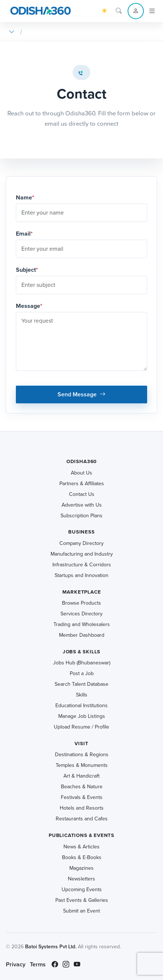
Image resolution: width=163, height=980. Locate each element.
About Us (81, 473)
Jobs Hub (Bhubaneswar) (82, 663)
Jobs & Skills (82, 652)
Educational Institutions (81, 706)
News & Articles (81, 847)
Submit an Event (81, 911)
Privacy (16, 964)
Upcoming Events (82, 889)
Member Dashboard (82, 635)
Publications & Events (81, 835)
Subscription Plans (81, 516)
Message (29, 306)
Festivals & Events (82, 797)
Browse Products (81, 603)
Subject (27, 270)
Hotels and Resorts (82, 808)
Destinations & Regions (82, 755)
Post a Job (82, 673)
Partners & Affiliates (82, 484)
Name (25, 197)
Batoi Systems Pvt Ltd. (51, 947)
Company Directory (81, 543)
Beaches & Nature (82, 787)
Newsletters (81, 879)
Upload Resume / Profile (81, 727)
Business (81, 532)
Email (24, 234)
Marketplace (82, 592)
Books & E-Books (82, 857)
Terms (38, 964)
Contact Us (82, 494)
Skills (82, 695)
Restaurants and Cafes (82, 819)
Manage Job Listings (82, 716)
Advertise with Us (82, 505)
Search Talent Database (81, 684)
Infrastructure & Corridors (82, 565)
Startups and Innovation (81, 575)
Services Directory (81, 614)
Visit (81, 743)
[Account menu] (136, 11)
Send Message (81, 395)
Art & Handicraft (81, 776)
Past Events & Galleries (82, 900)
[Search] (119, 11)
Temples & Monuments (82, 765)
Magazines (81, 868)
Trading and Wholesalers (82, 624)
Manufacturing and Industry (82, 554)
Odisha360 (81, 461)
